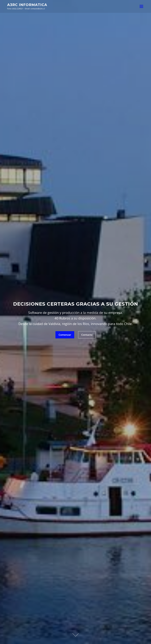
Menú (141, 6)
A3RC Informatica (27, 5)
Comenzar (65, 335)
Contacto (87, 335)
